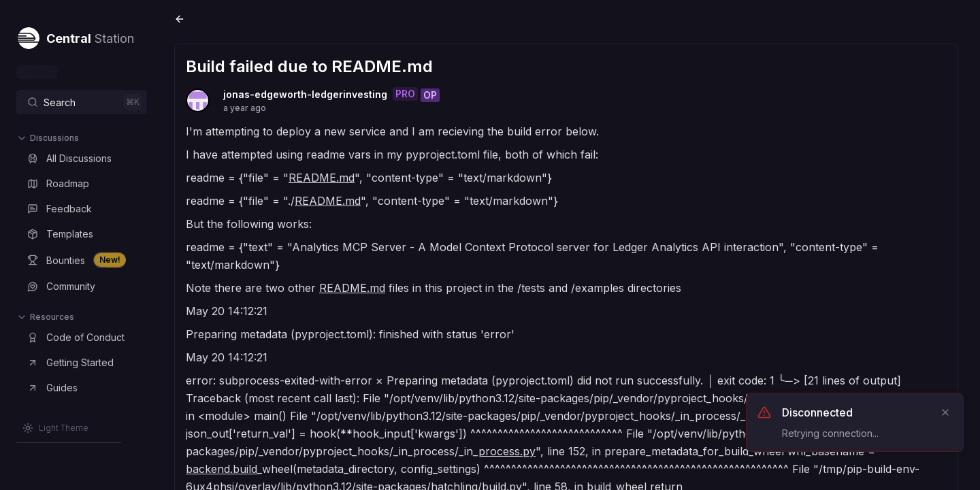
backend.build (222, 469)
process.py (507, 451)
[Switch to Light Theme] (55, 428)
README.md (322, 178)
